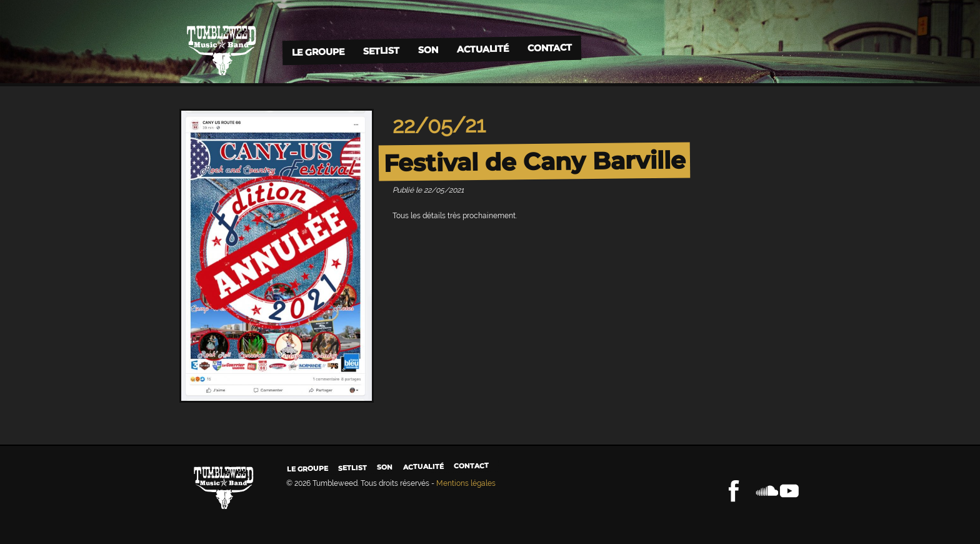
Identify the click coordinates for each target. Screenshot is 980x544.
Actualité (482, 48)
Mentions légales (466, 483)
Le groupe (317, 52)
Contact (549, 48)
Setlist (381, 51)
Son (427, 50)
